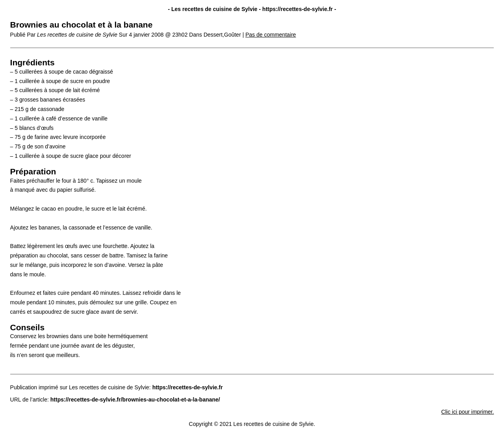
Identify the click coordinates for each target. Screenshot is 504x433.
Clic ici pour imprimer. (468, 412)
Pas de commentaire (271, 35)
